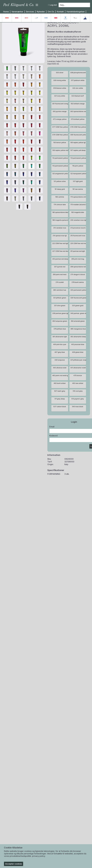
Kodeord (53, 441)
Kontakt (60, 12)
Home (6, 12)
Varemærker (17, 12)
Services (30, 12)
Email (52, 432)
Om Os (51, 12)
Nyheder (41, 12)
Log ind (52, 5)
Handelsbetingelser (76, 12)
